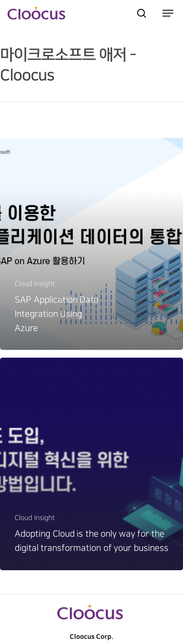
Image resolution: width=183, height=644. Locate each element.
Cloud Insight (35, 284)
